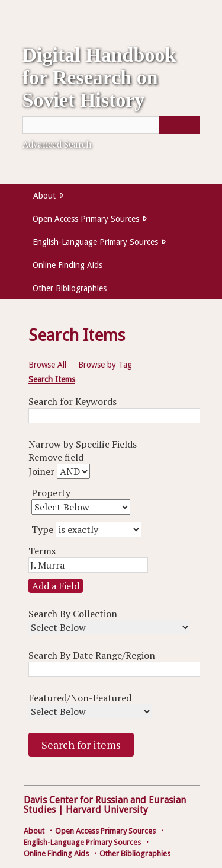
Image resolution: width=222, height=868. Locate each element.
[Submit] (179, 125)
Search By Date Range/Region (92, 655)
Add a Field (56, 586)
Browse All (47, 365)
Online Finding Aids (67, 265)
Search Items (52, 379)
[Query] (111, 125)
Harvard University (107, 810)
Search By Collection (73, 614)
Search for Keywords (73, 401)
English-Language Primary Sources (95, 242)
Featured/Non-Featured (80, 698)
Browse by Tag (105, 365)
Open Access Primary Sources (86, 219)
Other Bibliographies (70, 288)
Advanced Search (57, 144)
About (44, 196)
